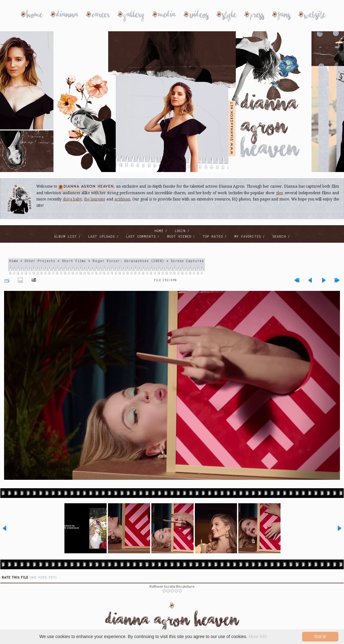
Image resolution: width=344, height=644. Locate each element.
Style (229, 16)
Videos (199, 16)
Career (101, 16)
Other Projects (40, 261)
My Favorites (248, 237)
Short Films (74, 261)
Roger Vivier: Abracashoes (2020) (128, 261)
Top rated (213, 237)
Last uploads (101, 237)
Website (315, 16)
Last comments (141, 237)
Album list (66, 237)
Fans (284, 16)
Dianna (67, 16)
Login (180, 231)
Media (167, 16)
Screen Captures (187, 261)
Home (35, 16)
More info (258, 636)
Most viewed (179, 237)
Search (279, 237)
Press (257, 16)
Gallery (134, 16)
